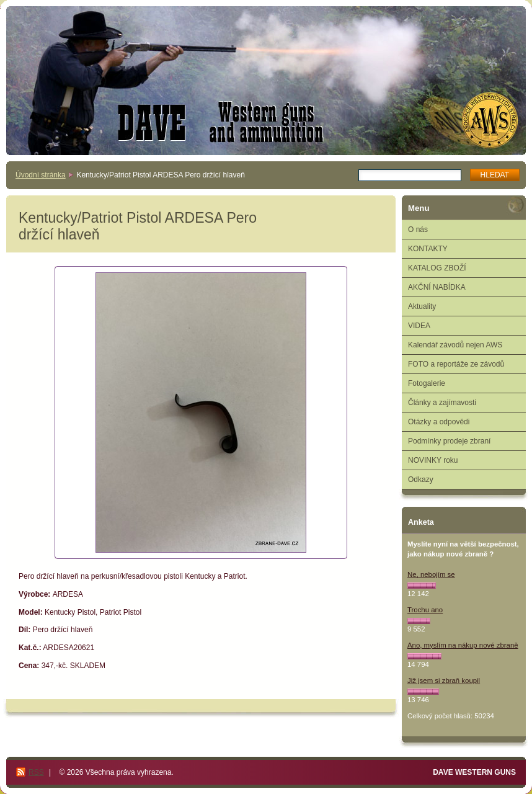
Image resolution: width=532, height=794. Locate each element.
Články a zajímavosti (442, 403)
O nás (418, 230)
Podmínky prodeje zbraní (449, 441)
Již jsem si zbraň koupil (444, 680)
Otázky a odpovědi (439, 422)
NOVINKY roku (433, 460)
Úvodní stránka (41, 175)
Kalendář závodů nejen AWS (455, 345)
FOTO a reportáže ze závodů (456, 364)
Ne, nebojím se (431, 574)
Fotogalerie (427, 383)
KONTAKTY (428, 249)
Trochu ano (425, 610)
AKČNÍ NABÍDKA (437, 287)
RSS (36, 772)
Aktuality (422, 306)
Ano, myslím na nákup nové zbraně (463, 645)
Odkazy (421, 480)
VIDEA (419, 326)
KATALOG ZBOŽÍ (437, 268)
